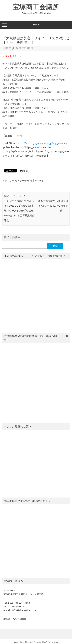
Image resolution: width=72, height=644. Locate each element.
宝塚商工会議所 (36, 7)
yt (13, 48)
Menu (36, 25)
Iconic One (19, 642)
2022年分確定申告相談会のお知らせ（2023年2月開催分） (53, 206)
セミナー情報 (22, 180)
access (23, 619)
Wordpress (52, 642)
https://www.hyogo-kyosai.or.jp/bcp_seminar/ (42, 143)
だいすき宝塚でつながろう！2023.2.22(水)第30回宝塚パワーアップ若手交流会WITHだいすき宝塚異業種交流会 (19, 211)
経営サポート (37, 180)
